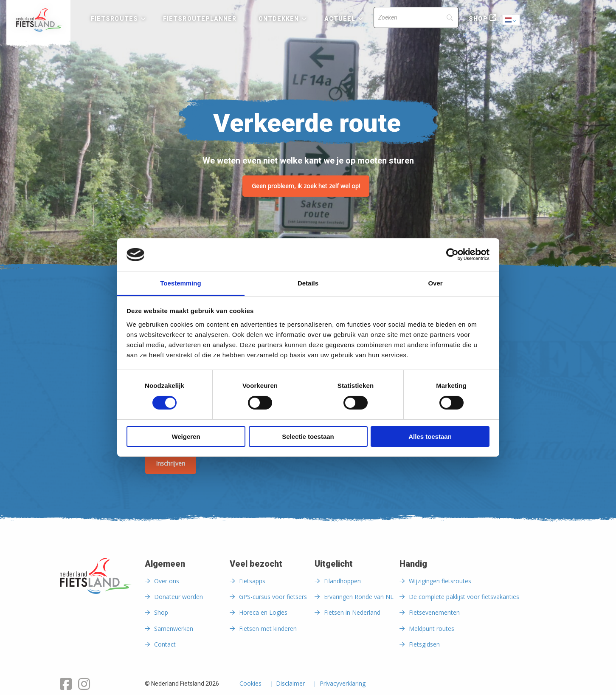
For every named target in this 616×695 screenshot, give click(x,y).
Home (38, 20)
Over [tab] (435, 283)
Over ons (167, 581)
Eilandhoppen (342, 581)
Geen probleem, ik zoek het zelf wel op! (306, 186)
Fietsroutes (114, 19)
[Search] (416, 17)
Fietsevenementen (434, 612)
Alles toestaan (430, 436)
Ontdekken (279, 19)
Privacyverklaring (343, 684)
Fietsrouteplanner (200, 19)
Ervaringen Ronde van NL (359, 597)
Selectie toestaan (308, 436)
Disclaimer (290, 684)
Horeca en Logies (263, 612)
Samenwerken (174, 629)
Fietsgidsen (424, 644)
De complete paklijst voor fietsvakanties (464, 597)
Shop (478, 19)
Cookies (250, 684)
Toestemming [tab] (180, 283)
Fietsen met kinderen (268, 629)
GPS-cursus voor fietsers (273, 597)
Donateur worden (179, 597)
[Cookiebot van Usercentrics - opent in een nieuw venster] (452, 254)
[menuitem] (38, 20)
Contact (165, 644)
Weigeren (186, 436)
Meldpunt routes (432, 629)
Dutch (512, 21)
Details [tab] (308, 283)
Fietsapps (252, 581)
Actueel (340, 19)
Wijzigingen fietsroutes (440, 581)
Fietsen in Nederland (352, 612)
